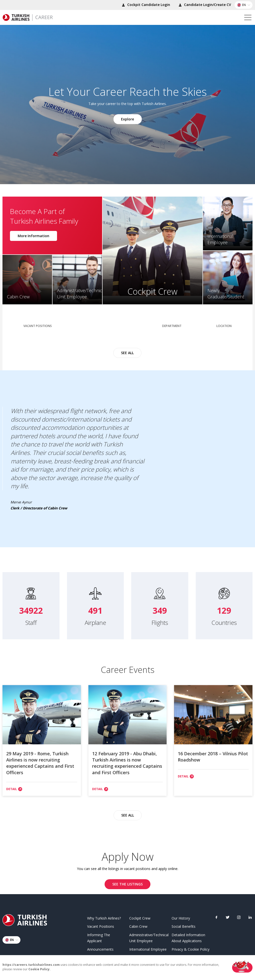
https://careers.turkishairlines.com (31, 965)
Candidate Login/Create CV (204, 5)
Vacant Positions (101, 925)
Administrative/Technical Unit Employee (149, 937)
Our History (181, 917)
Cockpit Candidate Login (145, 5)
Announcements (100, 948)
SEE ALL (127, 350)
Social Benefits (184, 925)
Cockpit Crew (140, 917)
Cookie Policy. (39, 969)
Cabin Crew (138, 925)
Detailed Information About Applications (188, 937)
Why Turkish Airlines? (104, 917)
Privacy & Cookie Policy (191, 948)
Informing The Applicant (99, 937)
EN (245, 5)
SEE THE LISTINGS (127, 883)
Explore (127, 119)
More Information (33, 235)
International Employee (148, 948)
